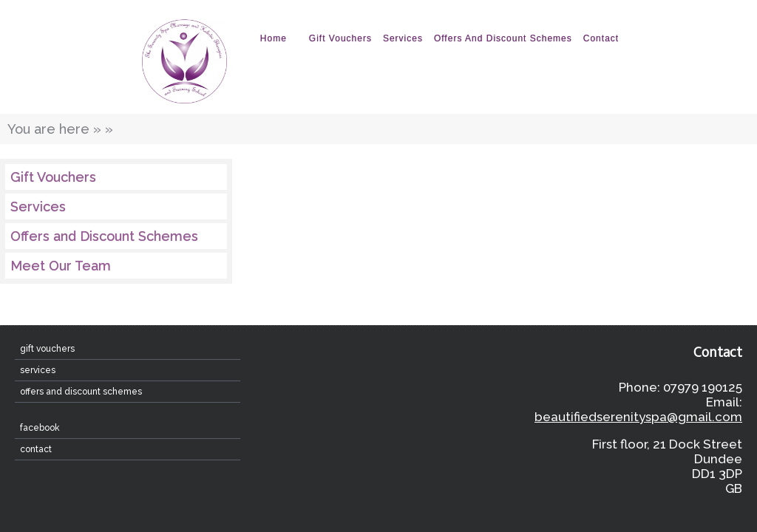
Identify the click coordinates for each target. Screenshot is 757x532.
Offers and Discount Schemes (503, 38)
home (274, 38)
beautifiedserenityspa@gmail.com (638, 417)
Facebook (40, 428)
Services (403, 38)
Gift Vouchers (340, 38)
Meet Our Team (61, 266)
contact (601, 38)
